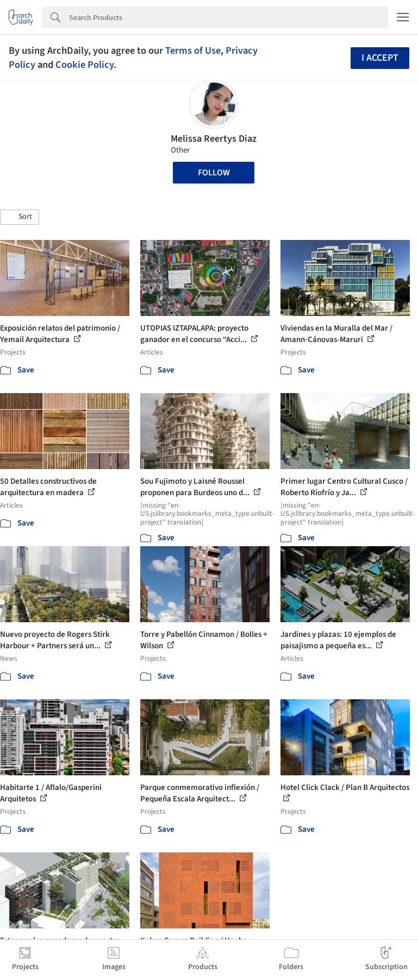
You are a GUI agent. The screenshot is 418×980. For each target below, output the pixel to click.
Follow (214, 173)
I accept (380, 58)
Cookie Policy (85, 65)
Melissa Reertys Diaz (214, 139)
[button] (20, 217)
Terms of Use (193, 50)
